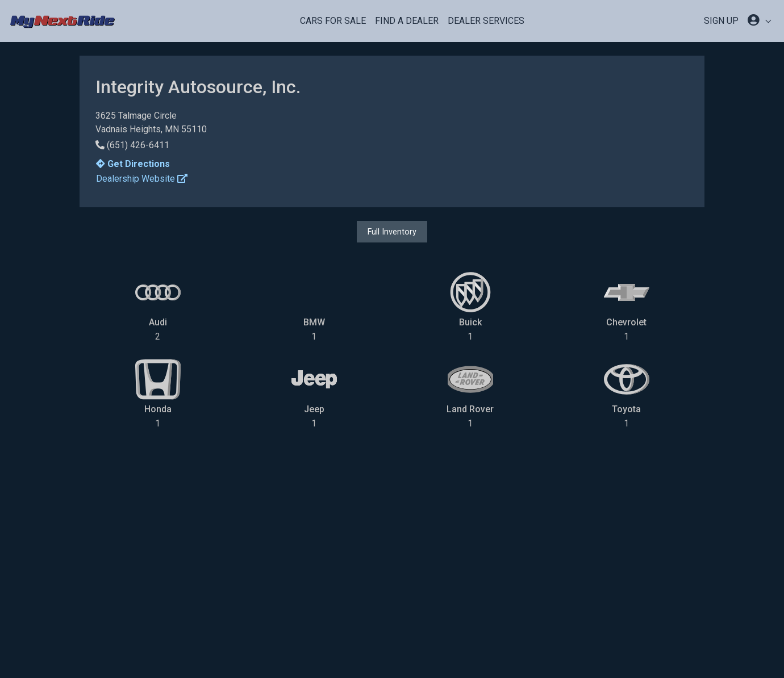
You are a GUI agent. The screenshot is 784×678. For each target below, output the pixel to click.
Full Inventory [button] (392, 232)
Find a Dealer (407, 21)
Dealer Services (486, 21)
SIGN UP (721, 21)
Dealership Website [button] (142, 179)
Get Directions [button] (133, 164)
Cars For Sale (333, 21)
